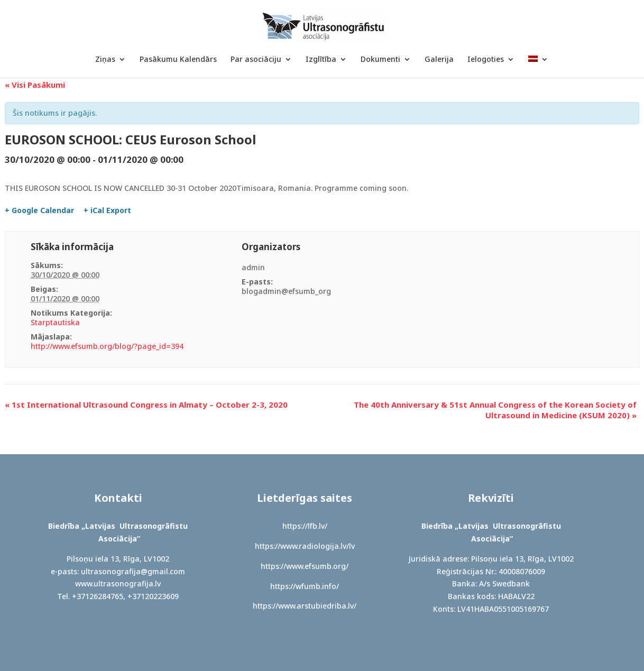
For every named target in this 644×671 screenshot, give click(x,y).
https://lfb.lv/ (305, 526)
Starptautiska (55, 322)
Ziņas (105, 60)
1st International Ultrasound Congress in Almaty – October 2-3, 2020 (146, 405)
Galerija (439, 60)
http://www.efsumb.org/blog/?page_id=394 (107, 346)
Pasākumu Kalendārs (178, 60)
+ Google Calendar (39, 210)
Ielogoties (486, 60)
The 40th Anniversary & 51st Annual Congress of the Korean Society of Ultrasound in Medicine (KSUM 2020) (495, 410)
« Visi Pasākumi (35, 85)
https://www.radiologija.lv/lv (305, 546)
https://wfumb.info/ (305, 586)
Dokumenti (380, 60)
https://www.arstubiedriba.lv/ (305, 606)
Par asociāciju (256, 60)
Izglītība (321, 60)
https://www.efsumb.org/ (305, 566)
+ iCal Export (107, 210)
